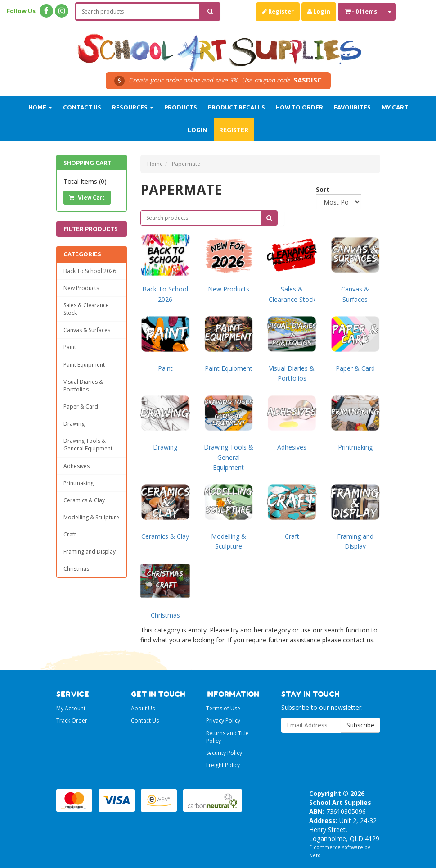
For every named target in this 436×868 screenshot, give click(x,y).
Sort (319, 189)
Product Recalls (236, 107)
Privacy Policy (223, 720)
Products (181, 107)
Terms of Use (223, 708)
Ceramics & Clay (84, 500)
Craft (70, 534)
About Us (143, 708)
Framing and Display (90, 552)
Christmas (76, 569)
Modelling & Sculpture (91, 517)
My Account (71, 708)
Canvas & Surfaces (87, 330)
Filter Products (91, 229)
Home (40, 107)
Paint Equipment (84, 365)
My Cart (395, 107)
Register (278, 11)
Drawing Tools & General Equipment (88, 445)
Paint (70, 347)
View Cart (87, 198)
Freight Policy (223, 765)
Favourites (352, 107)
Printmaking (79, 483)
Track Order (72, 720)
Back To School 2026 (90, 271)
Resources (133, 107)
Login (319, 11)
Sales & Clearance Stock (86, 309)
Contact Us (82, 107)
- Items (361, 11)
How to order (299, 107)
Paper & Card (81, 407)
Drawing (74, 424)
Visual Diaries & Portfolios (83, 386)
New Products (81, 288)
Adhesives (76, 466)
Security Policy (224, 753)
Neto (315, 855)
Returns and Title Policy (227, 737)
